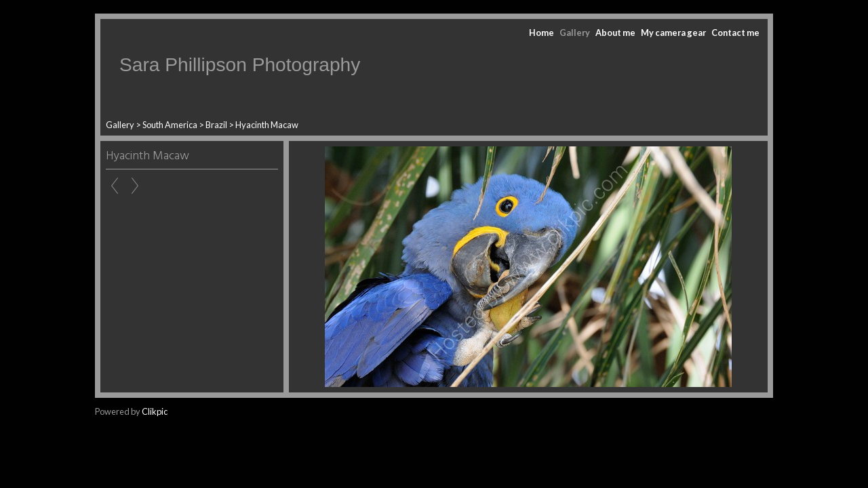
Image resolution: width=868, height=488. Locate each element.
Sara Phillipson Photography (240, 65)
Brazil (216, 125)
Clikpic (155, 411)
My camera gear (673, 33)
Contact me (735, 33)
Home (541, 33)
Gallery (575, 33)
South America (170, 125)
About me (615, 33)
